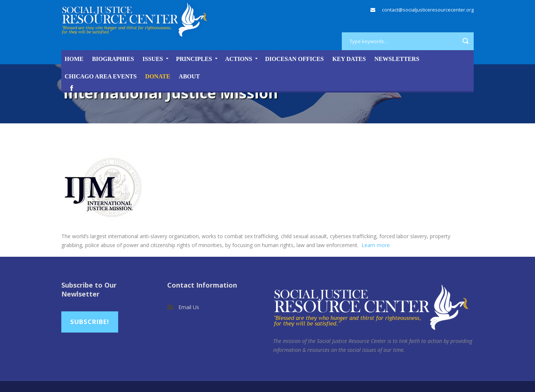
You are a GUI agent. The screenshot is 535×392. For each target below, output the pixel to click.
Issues (153, 59)
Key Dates (349, 59)
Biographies (113, 59)
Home (74, 59)
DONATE (158, 76)
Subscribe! (90, 322)
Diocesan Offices (295, 59)
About (189, 76)
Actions (239, 59)
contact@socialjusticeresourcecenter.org (428, 10)
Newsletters (397, 59)
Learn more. (376, 245)
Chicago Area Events (101, 76)
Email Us (189, 307)
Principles (194, 59)
